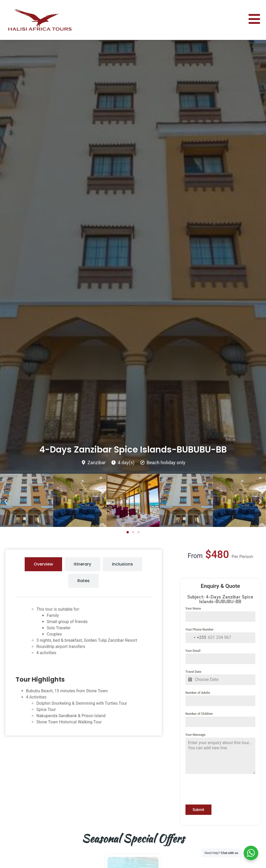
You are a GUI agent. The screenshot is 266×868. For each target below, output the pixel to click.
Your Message (195, 735)
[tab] (43, 564)
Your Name (193, 609)
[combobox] (196, 638)
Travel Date (193, 672)
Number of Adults (198, 693)
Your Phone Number (200, 630)
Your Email (193, 651)
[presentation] (220, 789)
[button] (6, 501)
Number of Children (199, 714)
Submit (198, 810)
